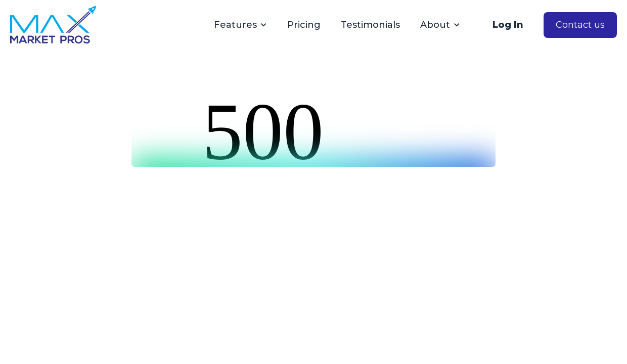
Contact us (580, 25)
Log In (508, 25)
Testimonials (370, 25)
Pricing (304, 25)
